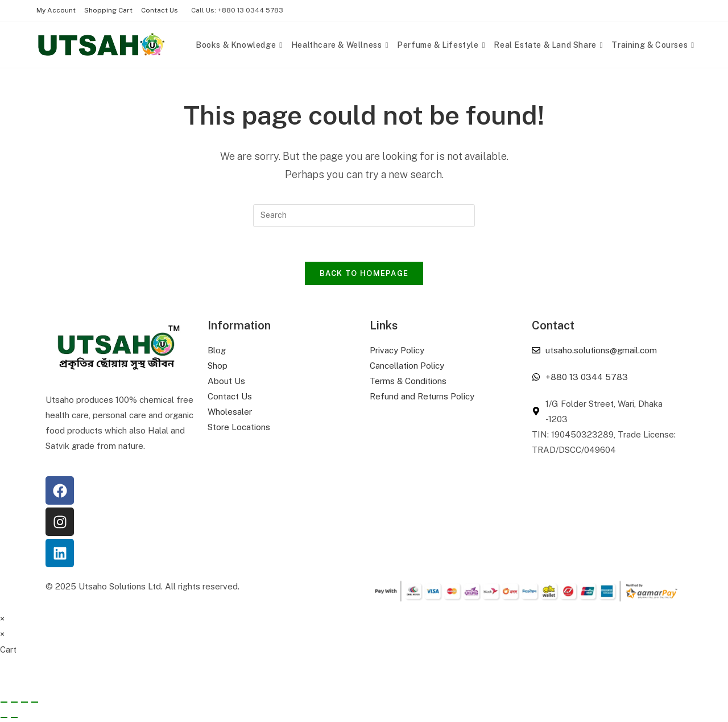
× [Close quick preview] (2, 619)
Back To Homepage (364, 273)
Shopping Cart (108, 10)
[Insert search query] (364, 216)
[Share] (24, 702)
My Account (56, 10)
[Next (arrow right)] (14, 717)
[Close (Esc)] (35, 702)
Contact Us (160, 10)
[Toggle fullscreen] (14, 702)
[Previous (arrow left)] (4, 717)
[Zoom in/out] (4, 702)
